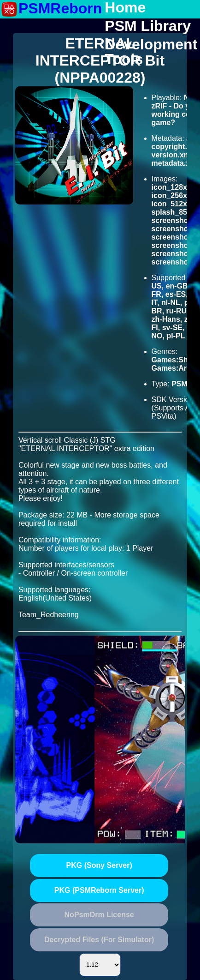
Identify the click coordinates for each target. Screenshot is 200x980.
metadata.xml (175, 163)
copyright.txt (174, 147)
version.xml (172, 155)
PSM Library (148, 26)
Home (125, 8)
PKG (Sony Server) (99, 865)
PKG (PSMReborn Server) (99, 890)
